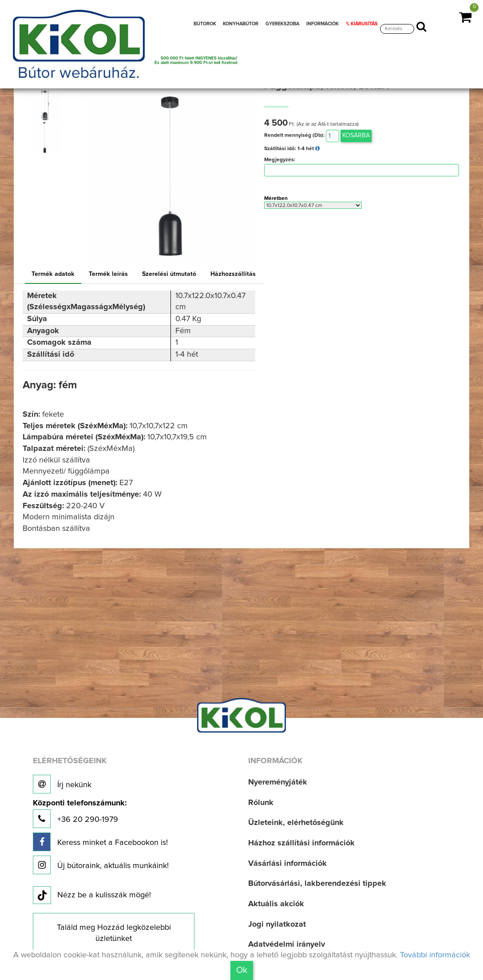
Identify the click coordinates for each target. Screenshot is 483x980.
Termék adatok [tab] (53, 274)
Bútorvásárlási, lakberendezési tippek (317, 884)
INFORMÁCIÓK (323, 24)
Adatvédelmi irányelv (287, 944)
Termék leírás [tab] (108, 274)
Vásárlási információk (287, 864)
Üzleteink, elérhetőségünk (296, 823)
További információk (435, 955)
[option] (47, 106)
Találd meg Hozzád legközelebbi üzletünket (114, 933)
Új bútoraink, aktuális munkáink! (101, 865)
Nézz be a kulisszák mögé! (92, 896)
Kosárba (356, 135)
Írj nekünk (62, 784)
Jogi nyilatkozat (277, 924)
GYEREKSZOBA (282, 24)
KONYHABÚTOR (241, 24)
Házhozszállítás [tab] (233, 274)
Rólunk (261, 803)
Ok (242, 970)
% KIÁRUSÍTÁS (362, 24)
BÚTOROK (205, 24)
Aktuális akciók (276, 904)
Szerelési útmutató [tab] (169, 274)
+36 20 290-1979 (80, 814)
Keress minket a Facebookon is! (100, 842)
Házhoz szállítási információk (301, 843)
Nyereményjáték (278, 782)
